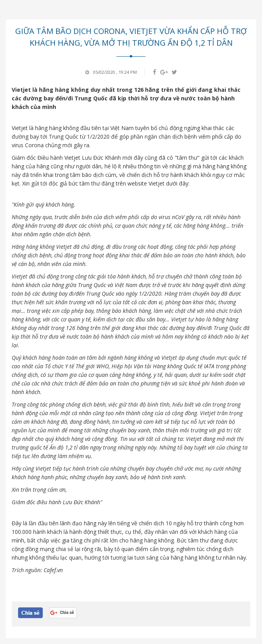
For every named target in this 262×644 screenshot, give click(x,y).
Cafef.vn (53, 570)
